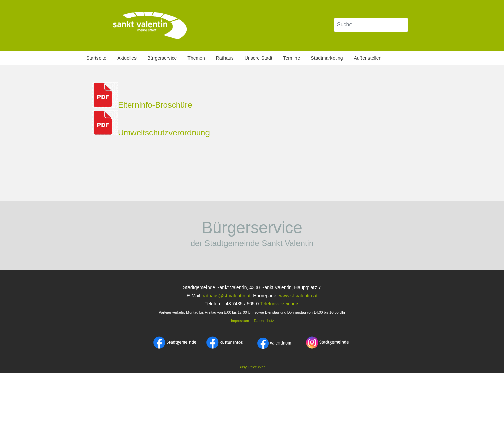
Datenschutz (264, 321)
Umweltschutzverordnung (164, 133)
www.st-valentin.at (298, 296)
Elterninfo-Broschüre (155, 105)
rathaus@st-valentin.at (226, 296)
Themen (196, 58)
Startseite (96, 58)
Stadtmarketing (327, 58)
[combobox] (371, 25)
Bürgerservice (162, 58)
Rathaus (225, 58)
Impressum (239, 321)
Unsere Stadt (258, 58)
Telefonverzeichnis (280, 304)
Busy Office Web (252, 367)
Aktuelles (127, 58)
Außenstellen (368, 58)
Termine (292, 58)
